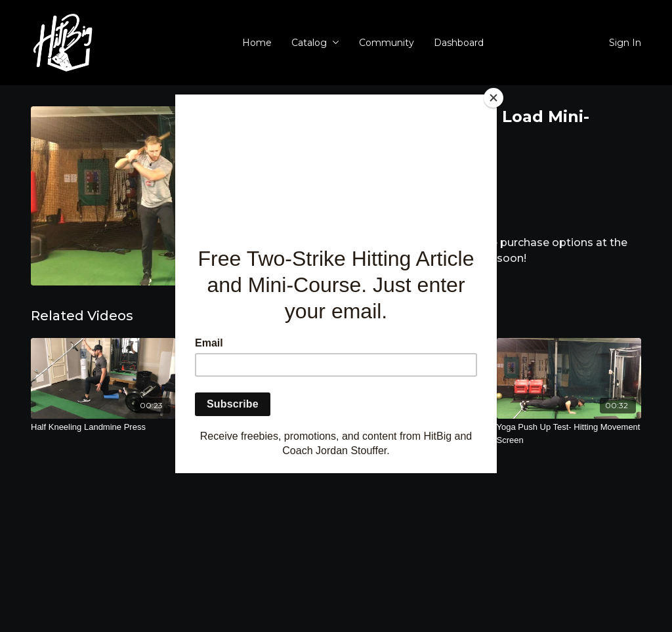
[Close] (493, 98)
